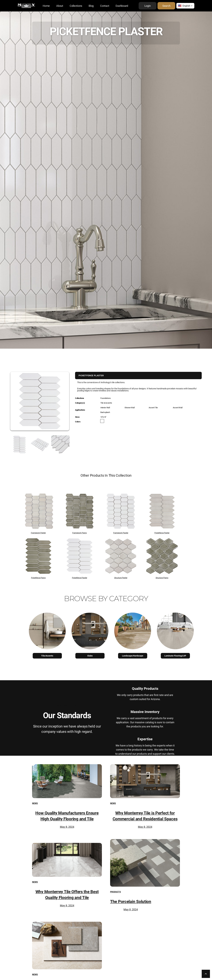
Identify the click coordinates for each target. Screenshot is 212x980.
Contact (105, 6)
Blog (91, 6)
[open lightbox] (15, 445)
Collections (76, 6)
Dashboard (122, 6)
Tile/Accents (47, 656)
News (35, 803)
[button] (185, 6)
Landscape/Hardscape (133, 656)
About (60, 6)
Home (46, 6)
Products (115, 892)
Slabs (90, 656)
